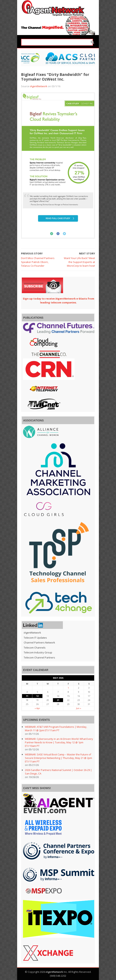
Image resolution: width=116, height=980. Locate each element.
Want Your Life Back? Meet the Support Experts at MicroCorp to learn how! (79, 262)
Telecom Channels (35, 648)
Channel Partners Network (39, 642)
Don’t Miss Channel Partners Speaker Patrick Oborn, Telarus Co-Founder (38, 262)
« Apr (37, 708)
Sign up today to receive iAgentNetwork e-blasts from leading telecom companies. (58, 301)
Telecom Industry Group (38, 652)
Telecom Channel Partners (39, 657)
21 (58, 700)
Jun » (79, 708)
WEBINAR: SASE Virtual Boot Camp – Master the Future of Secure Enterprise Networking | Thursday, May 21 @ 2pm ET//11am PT (58, 758)
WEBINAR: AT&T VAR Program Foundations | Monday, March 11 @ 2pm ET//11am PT (56, 729)
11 (27, 696)
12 (37, 696)
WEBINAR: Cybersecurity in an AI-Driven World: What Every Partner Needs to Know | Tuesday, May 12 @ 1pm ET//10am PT (59, 742)
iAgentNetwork (39, 86)
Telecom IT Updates (35, 638)
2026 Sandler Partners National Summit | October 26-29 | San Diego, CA (58, 772)
